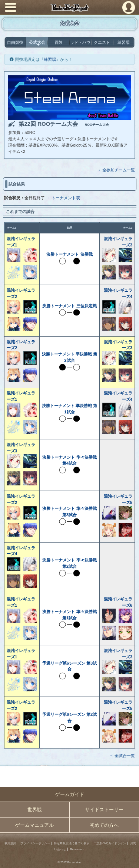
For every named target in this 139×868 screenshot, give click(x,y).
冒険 (59, 42)
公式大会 (37, 42)
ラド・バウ (80, 42)
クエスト (102, 42)
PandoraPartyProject (69, 8)
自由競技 (15, 42)
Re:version (77, 849)
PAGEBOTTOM (131, 859)
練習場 (124, 42)
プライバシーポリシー (35, 843)
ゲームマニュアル (34, 825)
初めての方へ (104, 825)
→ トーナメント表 (63, 198)
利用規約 (10, 843)
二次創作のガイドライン (110, 843)
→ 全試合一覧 (122, 756)
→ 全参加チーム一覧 (116, 170)
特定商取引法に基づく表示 (72, 843)
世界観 (35, 810)
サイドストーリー (104, 810)
